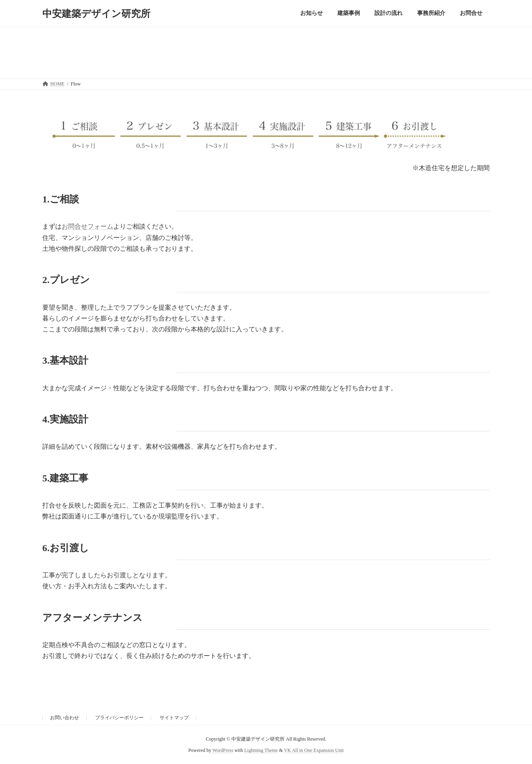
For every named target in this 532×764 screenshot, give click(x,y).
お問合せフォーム (87, 226)
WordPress (223, 750)
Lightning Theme (261, 750)
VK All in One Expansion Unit (314, 750)
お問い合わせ (64, 718)
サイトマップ (174, 718)
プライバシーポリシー (119, 718)
